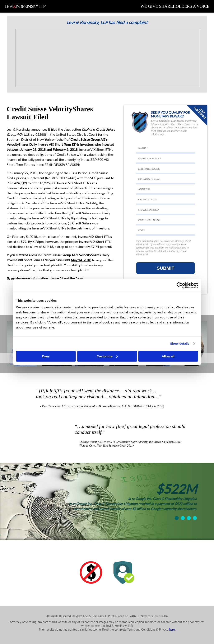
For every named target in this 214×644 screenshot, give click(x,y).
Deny (46, 356)
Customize (107, 356)
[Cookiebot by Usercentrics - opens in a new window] (180, 285)
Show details (180, 343)
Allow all (168, 356)
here (172, 629)
